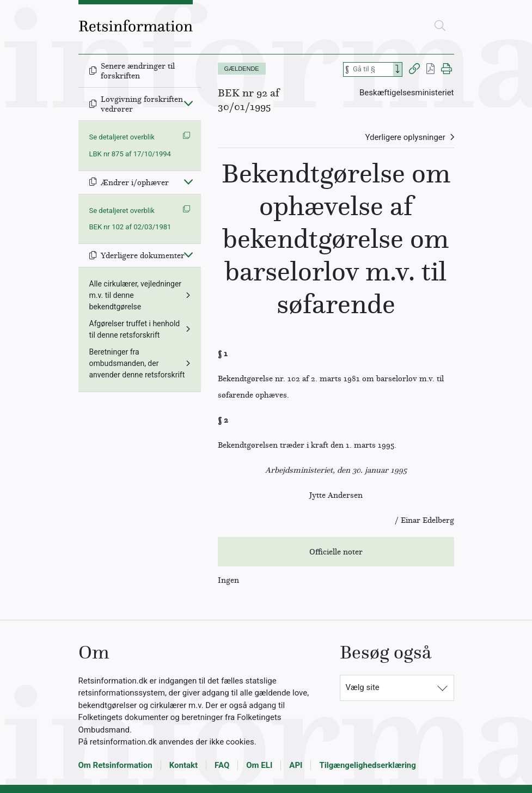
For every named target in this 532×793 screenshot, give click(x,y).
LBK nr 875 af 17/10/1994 (130, 154)
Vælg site (363, 687)
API (296, 765)
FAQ (222, 765)
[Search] (398, 69)
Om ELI (259, 765)
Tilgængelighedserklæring (367, 765)
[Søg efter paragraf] (372, 69)
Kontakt (184, 765)
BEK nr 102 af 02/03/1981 (130, 227)
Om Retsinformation (115, 765)
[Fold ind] (188, 103)
